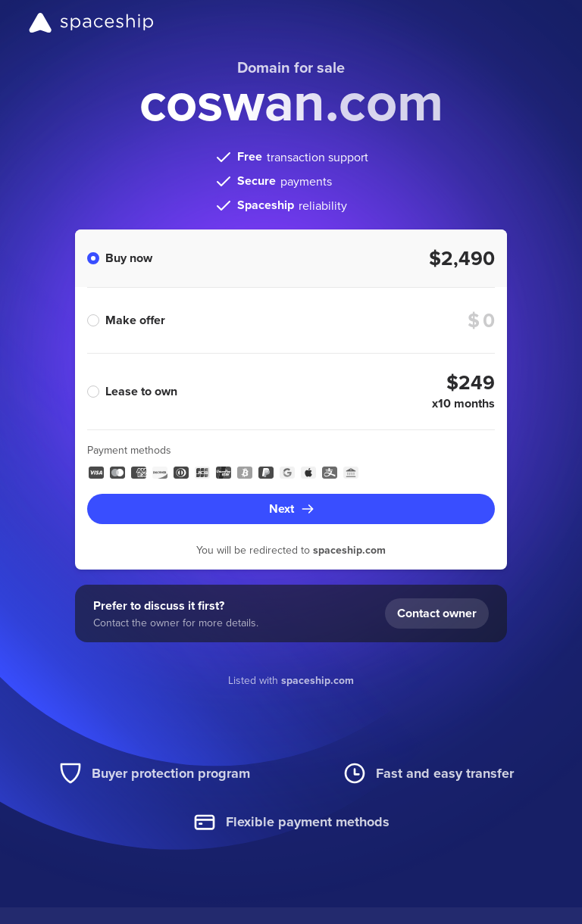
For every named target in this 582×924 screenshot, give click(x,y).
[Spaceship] (91, 23)
